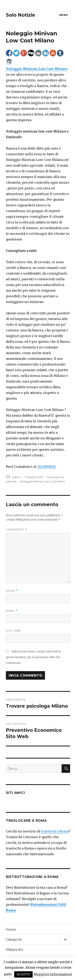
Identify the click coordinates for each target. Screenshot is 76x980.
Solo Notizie (20, 15)
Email (12, 611)
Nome (12, 591)
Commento (16, 530)
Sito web (13, 631)
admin (16, 477)
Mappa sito (15, 949)
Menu (64, 15)
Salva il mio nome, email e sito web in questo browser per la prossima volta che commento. (33, 657)
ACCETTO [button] (23, 974)
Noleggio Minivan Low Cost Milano (43, 481)
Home (11, 930)
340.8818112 (46, 467)
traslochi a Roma (55, 831)
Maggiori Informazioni (53, 974)
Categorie (14, 940)
